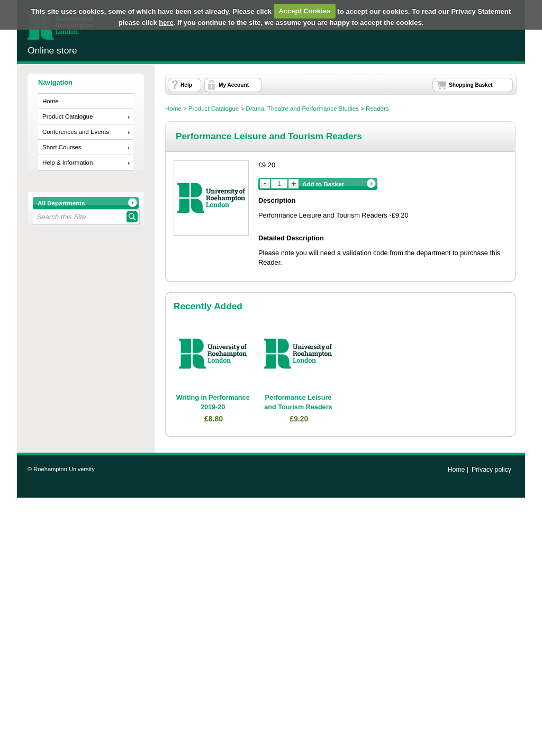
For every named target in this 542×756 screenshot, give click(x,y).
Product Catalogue (67, 116)
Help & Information (67, 163)
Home (51, 101)
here (166, 22)
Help (186, 85)
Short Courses (62, 147)
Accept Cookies (304, 11)
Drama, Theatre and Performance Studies (302, 109)
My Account (234, 85)
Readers (377, 109)
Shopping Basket (471, 85)
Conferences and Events (76, 132)
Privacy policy (491, 470)
